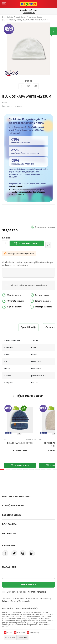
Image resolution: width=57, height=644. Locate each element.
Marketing (34, 633)
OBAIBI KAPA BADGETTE (20, 443)
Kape (19, 20)
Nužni (10, 633)
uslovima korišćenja (37, 592)
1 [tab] (26, 75)
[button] (48, 245)
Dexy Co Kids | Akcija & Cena (14, 17)
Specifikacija (29, 327)
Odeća (39, 17)
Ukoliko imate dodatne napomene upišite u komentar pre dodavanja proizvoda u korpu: (28, 264)
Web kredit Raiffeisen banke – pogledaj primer (29, 285)
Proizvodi (31, 17)
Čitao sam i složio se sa (26, 592)
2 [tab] (31, 75)
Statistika (21, 633)
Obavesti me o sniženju (45, 227)
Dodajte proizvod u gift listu (19, 254)
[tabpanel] (28, 48)
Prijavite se (29, 585)
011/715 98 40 (29, 13)
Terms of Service (18, 601)
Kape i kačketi (9, 20)
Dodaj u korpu (28, 243)
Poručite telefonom (29, 10)
